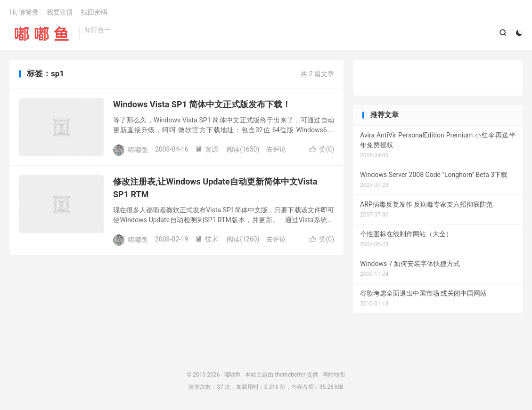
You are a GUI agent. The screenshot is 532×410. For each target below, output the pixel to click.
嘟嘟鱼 (42, 33)
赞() (322, 149)
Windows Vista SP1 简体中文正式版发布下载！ (202, 104)
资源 (207, 149)
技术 (207, 239)
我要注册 (60, 12)
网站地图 (334, 375)
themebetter (290, 375)
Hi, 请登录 (24, 12)
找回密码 (94, 12)
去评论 (276, 149)
